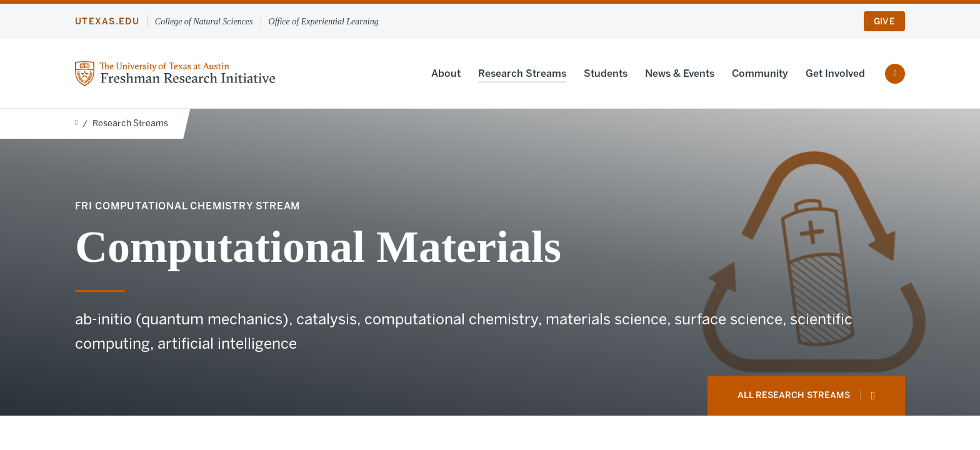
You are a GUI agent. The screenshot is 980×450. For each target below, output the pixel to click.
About (446, 73)
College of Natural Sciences (204, 22)
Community (760, 73)
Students (606, 73)
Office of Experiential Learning (324, 22)
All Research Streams (806, 396)
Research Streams (522, 73)
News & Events (680, 73)
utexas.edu (107, 22)
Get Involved (835, 73)
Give (884, 22)
